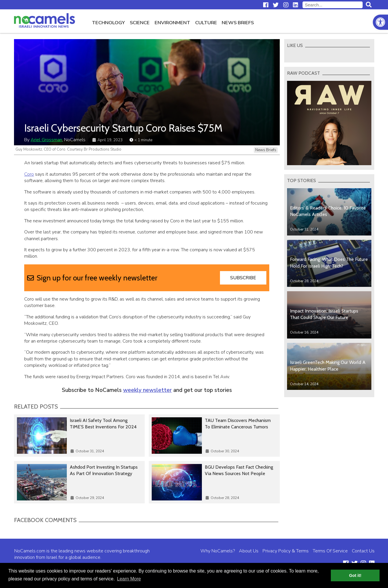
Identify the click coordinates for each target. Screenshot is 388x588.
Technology (108, 23)
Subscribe (243, 278)
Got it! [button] (355, 575)
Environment (172, 23)
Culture (206, 23)
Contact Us (363, 551)
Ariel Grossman (46, 140)
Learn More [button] (129, 579)
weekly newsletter (147, 390)
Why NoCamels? (218, 551)
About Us (249, 551)
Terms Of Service (330, 551)
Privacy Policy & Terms (286, 551)
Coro (29, 174)
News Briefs (238, 23)
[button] (380, 22)
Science (140, 23)
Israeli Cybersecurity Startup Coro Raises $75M (123, 128)
